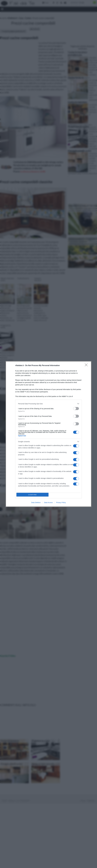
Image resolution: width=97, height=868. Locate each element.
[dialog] (48, 434)
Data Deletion (36, 503)
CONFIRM (32, 495)
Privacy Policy (61, 503)
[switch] (76, 409)
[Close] (87, 366)
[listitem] (48, 404)
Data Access (48, 503)
